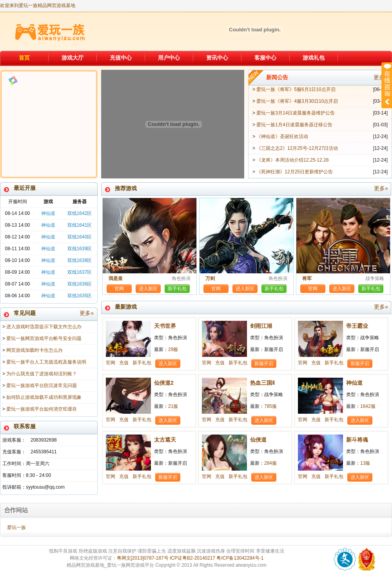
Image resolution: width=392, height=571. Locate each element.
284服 (270, 463)
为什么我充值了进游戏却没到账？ (42, 374)
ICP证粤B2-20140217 (192, 558)
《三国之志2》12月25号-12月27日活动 (297, 148)
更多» (87, 313)
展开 (387, 85)
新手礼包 (177, 289)
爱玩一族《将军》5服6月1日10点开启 (296, 89)
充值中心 (121, 58)
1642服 (368, 406)
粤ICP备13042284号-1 (240, 558)
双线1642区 (80, 213)
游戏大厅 (73, 58)
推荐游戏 (251, 188)
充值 (124, 363)
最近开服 (25, 188)
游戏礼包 (314, 58)
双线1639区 (80, 249)
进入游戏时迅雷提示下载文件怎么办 (44, 327)
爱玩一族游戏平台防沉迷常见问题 (42, 386)
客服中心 (265, 58)
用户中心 (169, 58)
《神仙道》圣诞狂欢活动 (282, 136)
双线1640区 (80, 237)
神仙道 (48, 213)
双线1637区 (80, 272)
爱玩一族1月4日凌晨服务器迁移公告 (294, 125)
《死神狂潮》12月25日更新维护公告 (295, 172)
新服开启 (264, 364)
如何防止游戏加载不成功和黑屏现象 (44, 397)
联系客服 (25, 426)
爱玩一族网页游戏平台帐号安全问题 (44, 338)
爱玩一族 (16, 527)
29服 (173, 349)
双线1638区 (80, 260)
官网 (119, 289)
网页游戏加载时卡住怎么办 (34, 350)
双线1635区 (80, 296)
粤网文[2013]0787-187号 (143, 558)
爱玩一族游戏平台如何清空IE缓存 (41, 409)
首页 (24, 58)
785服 (270, 406)
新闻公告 (327, 77)
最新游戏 (251, 307)
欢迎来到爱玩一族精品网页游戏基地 (38, 5)
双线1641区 (80, 225)
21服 (173, 406)
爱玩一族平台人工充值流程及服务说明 (46, 362)
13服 (365, 463)
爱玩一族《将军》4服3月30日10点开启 (297, 101)
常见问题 (54, 313)
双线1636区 (80, 284)
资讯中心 (217, 58)
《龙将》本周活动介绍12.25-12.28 (292, 160)
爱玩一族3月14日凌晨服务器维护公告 (296, 113)
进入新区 (148, 289)
